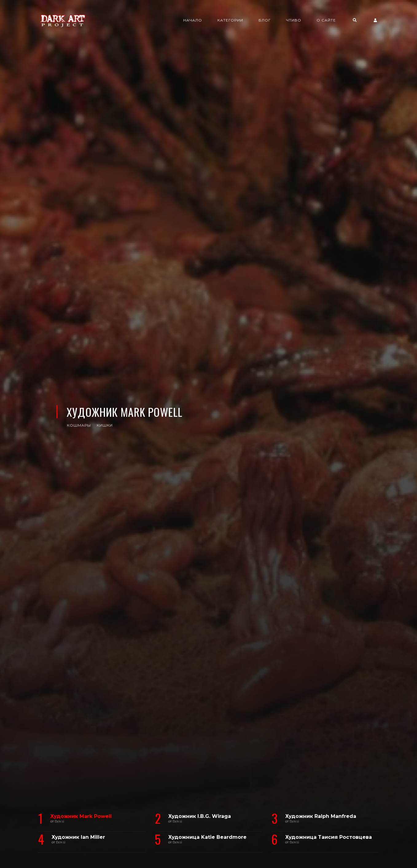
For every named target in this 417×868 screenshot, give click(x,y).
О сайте (326, 20)
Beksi (59, 821)
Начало (193, 20)
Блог (265, 20)
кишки (105, 425)
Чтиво (294, 20)
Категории (230, 20)
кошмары (79, 425)
